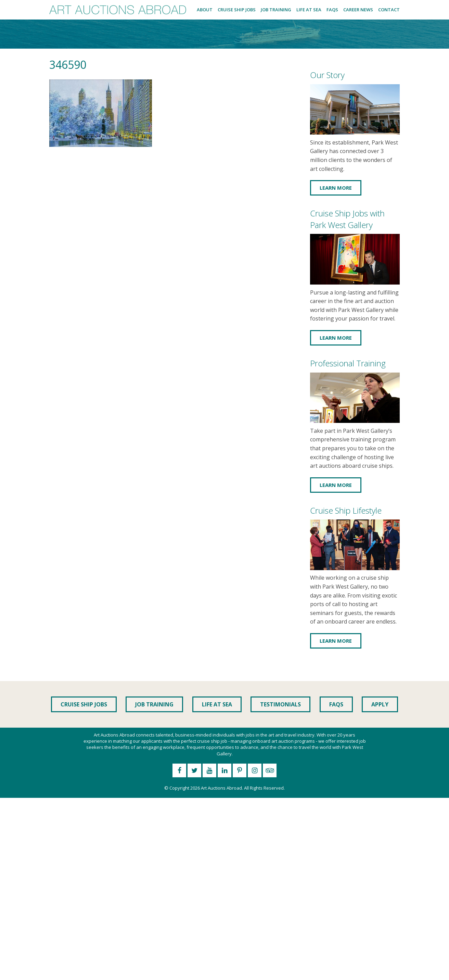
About (205, 10)
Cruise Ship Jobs (237, 10)
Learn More (336, 188)
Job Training (276, 10)
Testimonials (280, 704)
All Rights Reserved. (264, 788)
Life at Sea (309, 10)
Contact (389, 10)
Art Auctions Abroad (221, 788)
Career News (358, 10)
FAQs (332, 10)
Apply (380, 704)
